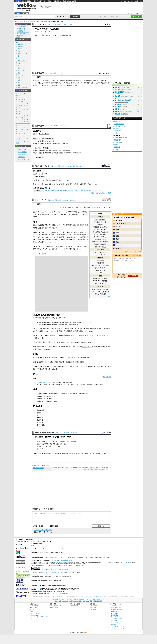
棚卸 (51, 80)
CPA (102, 292)
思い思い (119, 248)
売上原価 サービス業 (121, 138)
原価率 (54, 85)
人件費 (52, 444)
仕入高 (59, 150)
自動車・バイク (22, 54)
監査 (100, 276)
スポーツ (20, 75)
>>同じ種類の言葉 (88, 469)
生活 (19, 68)
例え (57, 184)
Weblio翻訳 (114, 611)
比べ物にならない (121, 223)
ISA (99, 281)
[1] (56, 227)
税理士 (97, 294)
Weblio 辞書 (133, 1)
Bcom (107, 292)
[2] (72, 357)
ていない (57, 446)
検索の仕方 (34, 607)
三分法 (68, 358)
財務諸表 (100, 258)
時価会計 (102, 220)
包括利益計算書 (100, 270)
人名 (19, 82)
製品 (63, 35)
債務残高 (117, 96)
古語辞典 (65, 1)
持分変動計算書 (100, 268)
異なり (52, 184)
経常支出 (117, 114)
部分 (58, 180)
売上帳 (116, 145)
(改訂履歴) (56, 562)
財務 (100, 252)
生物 (19, 78)
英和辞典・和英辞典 (117, 609)
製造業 (62, 184)
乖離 (117, 242)
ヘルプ (140, 1)
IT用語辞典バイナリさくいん (59, 557)
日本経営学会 (41, 425)
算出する (74, 441)
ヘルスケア (21, 70)
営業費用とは (43, 382)
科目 (64, 225)
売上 (105, 83)
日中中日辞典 (48, 1)
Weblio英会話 (22, 152)
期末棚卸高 (66, 150)
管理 (101, 255)
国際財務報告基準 (100, 239)
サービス (63, 83)
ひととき (119, 245)
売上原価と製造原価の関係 (123, 100)
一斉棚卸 (47, 191)
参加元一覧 (139, 13)
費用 (43, 214)
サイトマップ (35, 615)
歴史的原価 (105, 468)
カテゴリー (82, 166)
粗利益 (117, 109)
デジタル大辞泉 (40, 24)
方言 (19, 85)
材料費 (46, 444)
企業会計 (85, 212)
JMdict (44, 596)
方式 (85, 83)
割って (69, 441)
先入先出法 (104, 232)
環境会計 (100, 224)
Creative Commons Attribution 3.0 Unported (53, 572)
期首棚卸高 (49, 150)
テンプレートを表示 (105, 297)
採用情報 (94, 609)
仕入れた (36, 143)
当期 (77, 80)
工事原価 (84, 184)
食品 (19, 80)
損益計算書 (100, 263)
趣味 (19, 73)
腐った (45, 143)
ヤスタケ (119, 227)
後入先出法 (96, 232)
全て (17, 42)
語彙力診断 (21, 157)
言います (53, 141)
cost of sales (41, 176)
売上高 (41, 35)
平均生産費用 (87, 191)
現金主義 (97, 222)
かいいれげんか (97, 468)
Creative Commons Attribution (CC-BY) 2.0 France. (54, 569)
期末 (87, 80)
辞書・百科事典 (22, 87)
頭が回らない (120, 220)
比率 (36, 85)
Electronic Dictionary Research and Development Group (88, 596)
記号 (18, 143)
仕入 (52, 35)
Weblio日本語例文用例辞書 (45, 433)
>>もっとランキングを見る (133, 251)
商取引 (43, 21)
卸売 (43, 232)
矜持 (117, 239)
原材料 (75, 153)
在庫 (72, 83)
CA (103, 289)
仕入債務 (60, 441)
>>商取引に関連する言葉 (101, 469)
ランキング (65, 24)
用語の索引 (58, 24)
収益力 (72, 85)
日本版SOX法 (103, 283)
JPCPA (94, 289)
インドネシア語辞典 (117, 619)
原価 (48, 21)
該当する (46, 80)
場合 (40, 83)
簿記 (97, 220)
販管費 (39, 446)
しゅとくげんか (67, 468)
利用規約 (34, 611)
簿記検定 (103, 294)
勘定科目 (43, 358)
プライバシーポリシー (37, 613)
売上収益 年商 (119, 142)
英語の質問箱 (22, 154)
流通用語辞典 (40, 73)
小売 (47, 232)
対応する (48, 35)
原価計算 (40, 422)
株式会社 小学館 (36, 545)
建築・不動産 (22, 61)
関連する (54, 83)
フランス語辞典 (115, 617)
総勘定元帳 (95, 242)
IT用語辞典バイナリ (42, 166)
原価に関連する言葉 (38, 468)
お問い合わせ (75, 606)
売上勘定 (117, 133)
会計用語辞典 (40, 126)
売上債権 (117, 122)
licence (131, 596)
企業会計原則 (41, 394)
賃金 (75, 237)
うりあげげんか (44, 134)
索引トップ (51, 24)
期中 (80, 80)
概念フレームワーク (100, 237)
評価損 (79, 153)
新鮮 (117, 236)
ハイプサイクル (79, 191)
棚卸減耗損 (69, 362)
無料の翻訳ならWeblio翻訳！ (48, 7)
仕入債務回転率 (42, 441)
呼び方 (44, 184)
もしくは (36, 141)
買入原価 (90, 468)
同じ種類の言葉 (28, 21)
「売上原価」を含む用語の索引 (43, 530)
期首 (65, 80)
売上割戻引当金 (119, 131)
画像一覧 (75, 166)
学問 (19, 63)
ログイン (124, 1)
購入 (68, 83)
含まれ (63, 143)
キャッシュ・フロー (89, 347)
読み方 (35, 134)
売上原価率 (42, 85)
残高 (64, 441)
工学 (19, 58)
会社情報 (94, 607)
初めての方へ (131, 13)
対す (40, 139)
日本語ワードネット (37, 588)
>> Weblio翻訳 (137, 255)
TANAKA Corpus (21, 568)
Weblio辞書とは (35, 606)
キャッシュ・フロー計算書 (100, 265)
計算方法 (44, 148)
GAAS (95, 281)
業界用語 (20, 46)
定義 (117, 233)
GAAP (96, 234)
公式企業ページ (95, 606)
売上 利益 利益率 (120, 126)
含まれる (51, 180)
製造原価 (69, 35)
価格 (37, 80)
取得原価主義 (104, 242)
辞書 (18, 1)
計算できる (40, 157)
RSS (86, 632)
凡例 (71, 24)
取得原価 (60, 468)
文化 (19, 66)
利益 (39, 253)
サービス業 (61, 232)
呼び (49, 85)
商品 (36, 35)
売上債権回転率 (119, 124)
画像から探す (55, 607)
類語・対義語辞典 (27, 1)
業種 (35, 184)
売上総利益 (71, 191)
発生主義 (104, 222)
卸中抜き (60, 191)
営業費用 (117, 87)
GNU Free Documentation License (64, 561)
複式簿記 (97, 229)
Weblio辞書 (128, 562)
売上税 (116, 149)
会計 (100, 214)
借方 (102, 227)
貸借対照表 (100, 260)
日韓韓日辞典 (57, 1)
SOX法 (95, 283)
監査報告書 (97, 278)
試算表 (104, 247)
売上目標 (117, 147)
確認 (117, 230)
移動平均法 (53, 191)
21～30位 (131, 217)
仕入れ (49, 139)
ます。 (68, 143)
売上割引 (117, 128)
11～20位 (124, 217)
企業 (67, 85)
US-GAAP (103, 234)
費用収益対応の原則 (100, 244)
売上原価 (96, 227)
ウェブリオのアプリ (57, 606)
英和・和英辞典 (38, 1)
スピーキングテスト (24, 159)
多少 (49, 184)
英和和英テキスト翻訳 (43, 509)
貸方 (106, 227)
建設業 (76, 184)
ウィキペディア (40, 200)
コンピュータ (22, 49)
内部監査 (105, 281)
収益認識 (98, 247)
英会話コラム (22, 149)
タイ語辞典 (114, 621)
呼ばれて (91, 184)
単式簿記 (104, 229)
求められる (104, 80)
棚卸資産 (40, 418)
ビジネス (37, 21)
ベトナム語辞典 (115, 622)
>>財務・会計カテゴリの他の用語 (100, 193)
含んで (60, 444)
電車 (19, 51)
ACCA (99, 289)
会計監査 (104, 278)
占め (109, 83)
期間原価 (55, 468)
